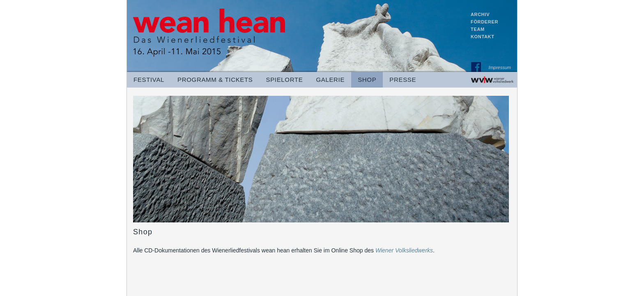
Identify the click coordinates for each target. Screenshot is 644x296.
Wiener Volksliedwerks (404, 250)
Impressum (500, 69)
